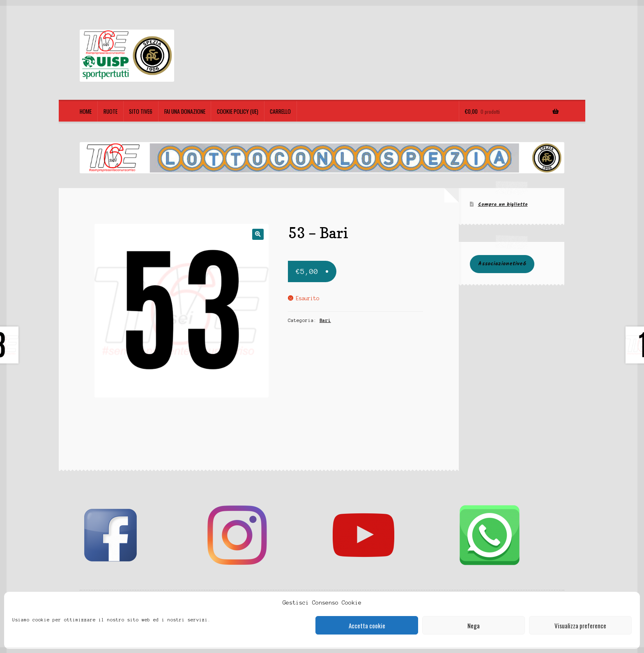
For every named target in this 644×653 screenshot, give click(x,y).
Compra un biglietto (503, 204)
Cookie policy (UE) (238, 111)
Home (86, 111)
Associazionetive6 (502, 264)
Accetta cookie (367, 625)
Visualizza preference (580, 625)
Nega (474, 625)
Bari (325, 320)
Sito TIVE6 (141, 111)
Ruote (110, 111)
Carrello (280, 111)
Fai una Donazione (185, 111)
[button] (258, 234)
